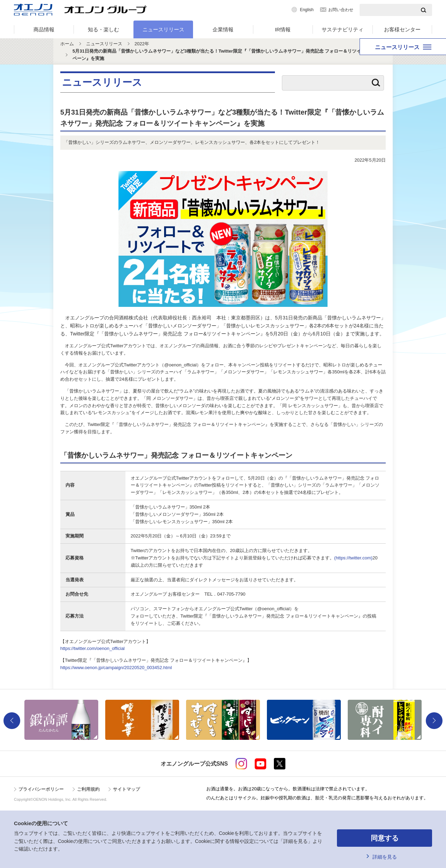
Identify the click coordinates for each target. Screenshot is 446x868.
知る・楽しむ (103, 29)
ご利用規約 (88, 789)
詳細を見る (385, 857)
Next (434, 721)
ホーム (67, 44)
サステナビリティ (343, 29)
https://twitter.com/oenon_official (93, 648)
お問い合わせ (341, 10)
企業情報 (223, 29)
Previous (12, 721)
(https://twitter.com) (353, 558)
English (307, 10)
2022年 (142, 44)
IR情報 (283, 29)
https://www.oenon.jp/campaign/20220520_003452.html (116, 668)
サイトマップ (126, 789)
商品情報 (44, 29)
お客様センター (402, 29)
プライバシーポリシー (41, 789)
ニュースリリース (163, 29)
